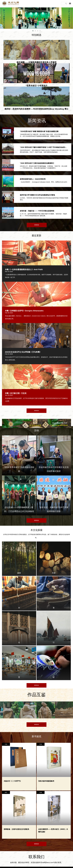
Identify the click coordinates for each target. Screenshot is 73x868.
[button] (33, 31)
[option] (9, 713)
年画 (6, 744)
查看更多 (37, 225)
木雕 (41, 792)
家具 (6, 792)
